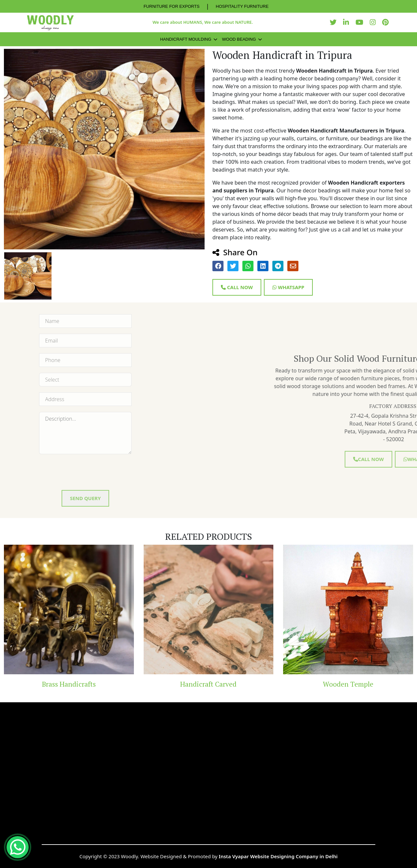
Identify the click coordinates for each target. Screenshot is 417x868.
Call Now (237, 287)
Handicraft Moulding (186, 39)
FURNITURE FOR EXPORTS (172, 6)
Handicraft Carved (208, 684)
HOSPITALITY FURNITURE (242, 6)
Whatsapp (288, 287)
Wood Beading (239, 39)
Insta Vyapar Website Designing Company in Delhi (278, 856)
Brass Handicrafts (69, 684)
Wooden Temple (348, 684)
